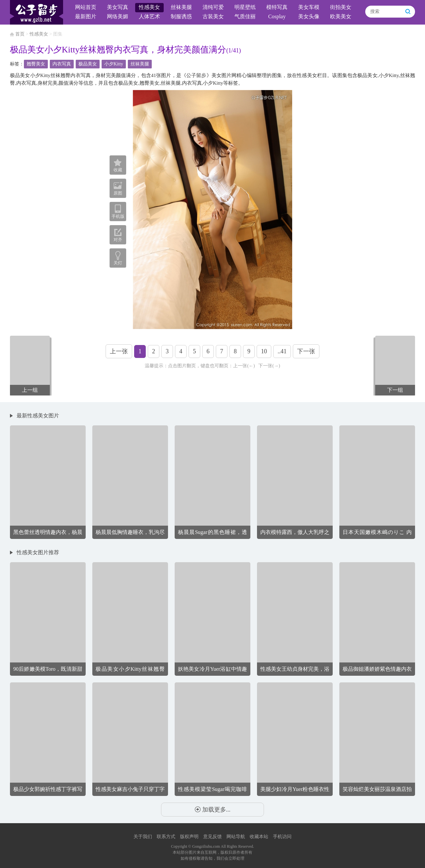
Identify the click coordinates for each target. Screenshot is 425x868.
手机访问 (282, 837)
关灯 (118, 263)
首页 (20, 34)
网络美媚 (118, 16)
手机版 (118, 212)
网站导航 (236, 837)
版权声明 (189, 837)
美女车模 (309, 7)
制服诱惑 (181, 16)
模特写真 (277, 7)
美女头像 (309, 16)
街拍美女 (341, 7)
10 (264, 351)
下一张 (306, 351)
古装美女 (213, 16)
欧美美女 (341, 16)
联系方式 (166, 837)
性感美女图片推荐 (38, 552)
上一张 (119, 351)
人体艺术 (149, 16)
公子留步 (37, 12)
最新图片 (86, 16)
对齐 (118, 235)
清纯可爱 (213, 7)
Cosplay (277, 16)
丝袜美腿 (181, 7)
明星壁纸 (245, 7)
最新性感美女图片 (38, 416)
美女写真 (118, 7)
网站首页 (86, 7)
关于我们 (143, 837)
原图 (118, 188)
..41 (282, 351)
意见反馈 (212, 837)
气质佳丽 (245, 16)
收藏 (118, 166)
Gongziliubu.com (206, 846)
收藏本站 (259, 837)
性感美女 (149, 7)
